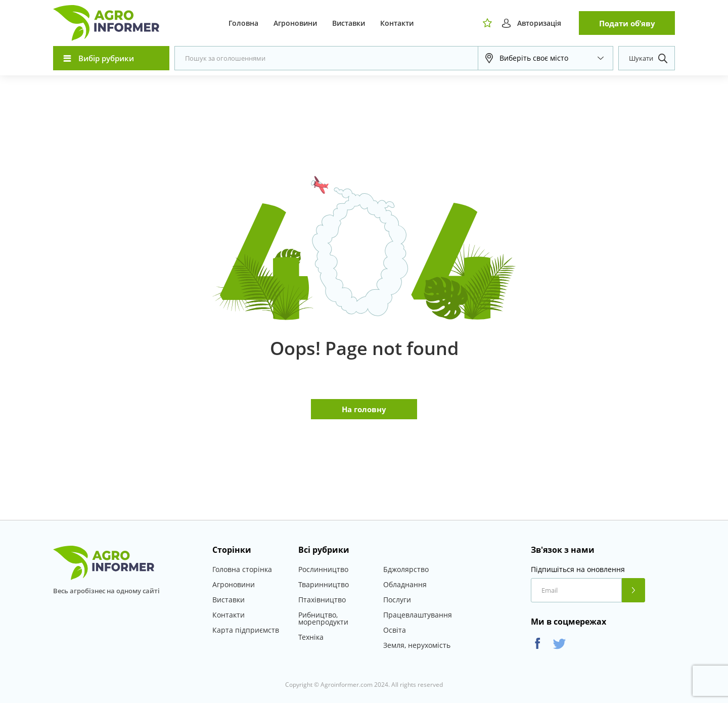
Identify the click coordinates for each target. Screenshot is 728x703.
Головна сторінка (242, 569)
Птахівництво (322, 600)
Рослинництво (323, 569)
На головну (364, 409)
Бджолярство (406, 569)
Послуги (397, 600)
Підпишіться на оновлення (578, 569)
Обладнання (405, 584)
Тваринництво (324, 584)
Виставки (349, 23)
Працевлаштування (418, 615)
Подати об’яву (627, 23)
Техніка (311, 637)
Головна (243, 23)
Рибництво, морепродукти (323, 618)
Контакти (397, 23)
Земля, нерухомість (417, 645)
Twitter (559, 644)
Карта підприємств (246, 630)
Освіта (395, 630)
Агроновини (295, 23)
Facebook (538, 644)
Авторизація (539, 23)
